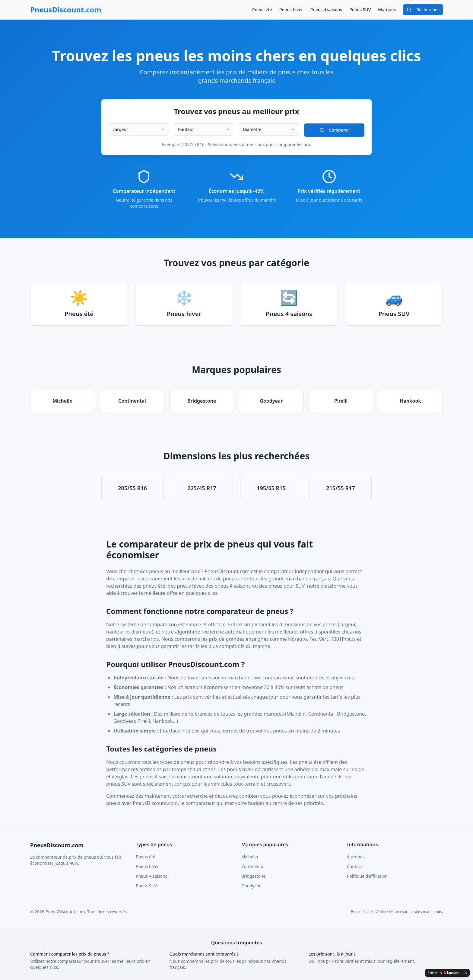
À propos (356, 857)
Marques (387, 10)
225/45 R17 (202, 488)
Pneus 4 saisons (326, 10)
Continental (253, 866)
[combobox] (139, 129)
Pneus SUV (360, 10)
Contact (355, 866)
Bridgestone (253, 876)
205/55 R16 (132, 488)
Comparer (334, 130)
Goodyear (251, 886)
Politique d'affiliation (367, 876)
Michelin (250, 857)
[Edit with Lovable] (444, 973)
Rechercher (423, 10)
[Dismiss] (466, 973)
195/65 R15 (271, 488)
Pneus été (262, 10)
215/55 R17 (341, 488)
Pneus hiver (291, 10)
